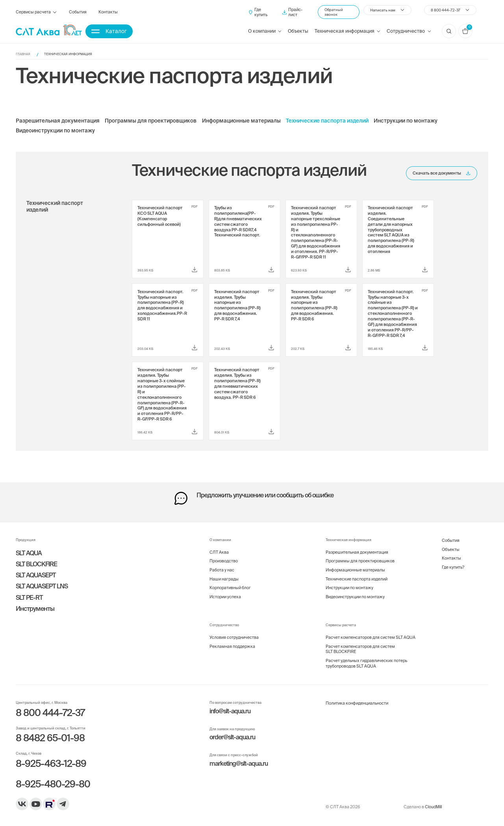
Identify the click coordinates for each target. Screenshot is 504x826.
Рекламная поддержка (232, 646)
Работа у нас (222, 570)
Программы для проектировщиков (151, 121)
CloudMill (433, 807)
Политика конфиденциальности (357, 703)
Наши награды (224, 579)
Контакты (108, 12)
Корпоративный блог (230, 588)
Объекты (298, 31)
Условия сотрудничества (234, 637)
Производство (224, 561)
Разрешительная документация (58, 121)
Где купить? (453, 567)
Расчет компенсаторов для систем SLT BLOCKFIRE (360, 649)
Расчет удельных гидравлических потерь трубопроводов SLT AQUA (366, 663)
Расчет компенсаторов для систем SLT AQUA (371, 637)
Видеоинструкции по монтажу (55, 131)
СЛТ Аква (219, 552)
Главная (23, 54)
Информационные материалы (241, 121)
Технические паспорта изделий (327, 121)
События (78, 12)
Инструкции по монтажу (406, 121)
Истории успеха (225, 597)
